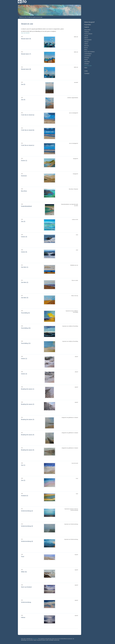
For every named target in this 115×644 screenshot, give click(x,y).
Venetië (86, 36)
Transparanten (88, 40)
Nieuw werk (87, 30)
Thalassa (87, 32)
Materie (86, 38)
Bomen (86, 48)
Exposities (88, 25)
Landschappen (88, 54)
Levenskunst (87, 56)
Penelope (87, 58)
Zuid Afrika (87, 62)
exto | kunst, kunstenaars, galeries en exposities (22, 2)
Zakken (86, 44)
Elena (86, 50)
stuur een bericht (25, 33)
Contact (87, 73)
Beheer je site (23, 17)
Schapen (87, 64)
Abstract (86, 42)
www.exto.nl (35, 639)
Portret (86, 60)
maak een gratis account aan (35, 17)
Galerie (87, 27)
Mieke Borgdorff (69, 2)
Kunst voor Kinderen (89, 52)
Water (86, 68)
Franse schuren (88, 34)
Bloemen (87, 46)
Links (86, 71)
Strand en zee (88, 66)
